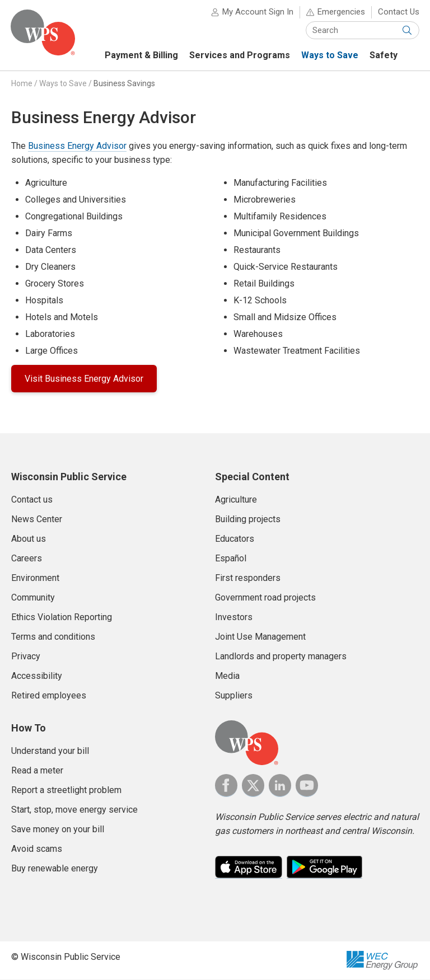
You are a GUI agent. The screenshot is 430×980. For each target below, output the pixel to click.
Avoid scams (37, 849)
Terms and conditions (53, 637)
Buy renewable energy (55, 869)
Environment (35, 578)
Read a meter (37, 771)
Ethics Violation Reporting (62, 618)
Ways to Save (63, 84)
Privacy (26, 657)
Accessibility (37, 676)
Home (22, 84)
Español (231, 559)
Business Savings (124, 84)
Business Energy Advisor (77, 146)
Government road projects (265, 598)
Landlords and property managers (281, 657)
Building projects (248, 520)
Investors (234, 618)
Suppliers (234, 696)
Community (33, 598)
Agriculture (236, 500)
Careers (27, 559)
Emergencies (341, 12)
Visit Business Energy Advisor (84, 379)
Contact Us (398, 12)
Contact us (32, 500)
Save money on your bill (58, 830)
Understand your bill (50, 751)
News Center (37, 520)
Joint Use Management (260, 637)
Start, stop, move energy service (74, 810)
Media (227, 676)
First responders (248, 578)
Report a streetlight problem (66, 791)
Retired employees (49, 696)
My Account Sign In (257, 12)
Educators (235, 539)
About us (29, 539)
